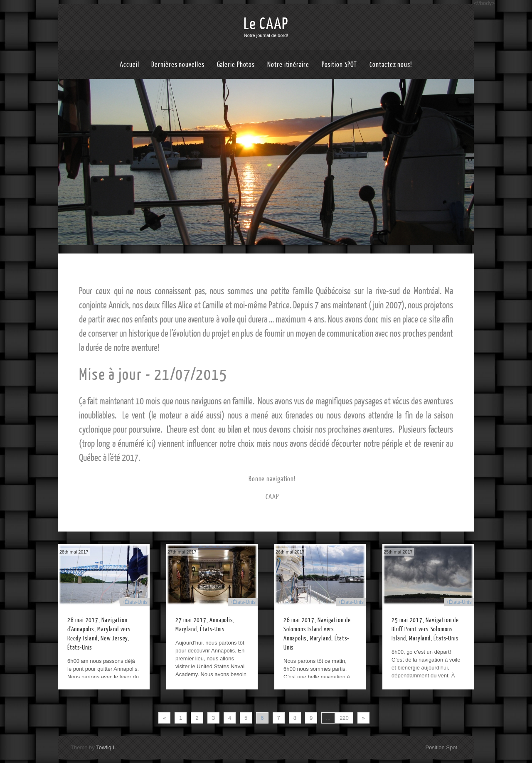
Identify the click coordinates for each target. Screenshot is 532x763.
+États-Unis (135, 602)
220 (344, 718)
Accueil (129, 65)
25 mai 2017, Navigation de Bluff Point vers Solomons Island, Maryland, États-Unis (425, 629)
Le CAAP (266, 24)
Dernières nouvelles (178, 65)
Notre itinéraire (288, 65)
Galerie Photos (236, 65)
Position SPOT (340, 65)
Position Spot (441, 747)
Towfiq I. (106, 747)
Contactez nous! (391, 65)
